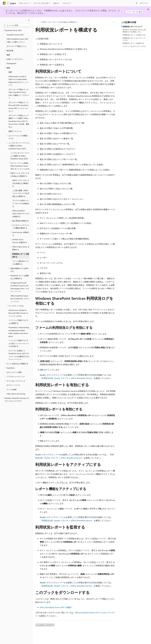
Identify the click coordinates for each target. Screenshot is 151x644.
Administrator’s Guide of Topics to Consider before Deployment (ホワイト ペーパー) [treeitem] (19, 81)
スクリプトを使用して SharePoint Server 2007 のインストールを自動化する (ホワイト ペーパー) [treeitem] (19, 355)
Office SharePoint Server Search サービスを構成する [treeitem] (21, 214)
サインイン (144, 3)
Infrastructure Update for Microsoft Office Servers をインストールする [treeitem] (18, 313)
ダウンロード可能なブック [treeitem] (17, 46)
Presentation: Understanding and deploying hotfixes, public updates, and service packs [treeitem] (19, 332)
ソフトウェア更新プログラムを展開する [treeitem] (18, 322)
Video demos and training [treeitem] (16, 394)
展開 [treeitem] (10, 72)
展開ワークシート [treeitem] (15, 131)
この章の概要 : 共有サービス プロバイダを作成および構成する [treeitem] (21, 193)
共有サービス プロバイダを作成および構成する (59, 22)
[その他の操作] (114, 22)
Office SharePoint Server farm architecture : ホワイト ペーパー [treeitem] (20, 299)
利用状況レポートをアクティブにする (134, 39)
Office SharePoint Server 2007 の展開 (55, 607)
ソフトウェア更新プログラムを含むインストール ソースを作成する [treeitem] (19, 343)
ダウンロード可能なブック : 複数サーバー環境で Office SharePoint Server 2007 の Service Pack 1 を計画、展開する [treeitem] (19, 121)
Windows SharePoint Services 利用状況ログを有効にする (134, 31)
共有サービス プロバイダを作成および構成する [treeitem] (21, 183)
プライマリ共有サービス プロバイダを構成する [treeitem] (21, 203)
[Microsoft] (4, 3)
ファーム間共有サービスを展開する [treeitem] (21, 263)
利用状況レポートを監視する (133, 43)
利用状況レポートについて (132, 27)
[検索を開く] (137, 3)
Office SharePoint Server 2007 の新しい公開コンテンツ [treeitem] (18, 40)
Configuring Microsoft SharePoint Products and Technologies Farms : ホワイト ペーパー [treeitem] (20, 287)
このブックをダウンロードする (134, 46)
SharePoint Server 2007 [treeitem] (15, 35)
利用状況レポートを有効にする (134, 35)
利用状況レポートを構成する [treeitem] (21, 255)
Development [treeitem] (11, 63)
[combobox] (16, 25)
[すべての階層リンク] (37, 22)
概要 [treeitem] (8, 55)
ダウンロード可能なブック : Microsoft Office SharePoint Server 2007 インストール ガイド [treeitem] (19, 107)
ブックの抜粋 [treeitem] (12, 389)
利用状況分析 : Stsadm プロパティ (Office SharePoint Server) (67, 378)
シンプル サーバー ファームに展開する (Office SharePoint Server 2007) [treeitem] (20, 156)
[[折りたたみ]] (29, 20)
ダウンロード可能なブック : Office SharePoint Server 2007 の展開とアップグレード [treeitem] (19, 94)
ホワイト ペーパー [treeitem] (13, 385)
